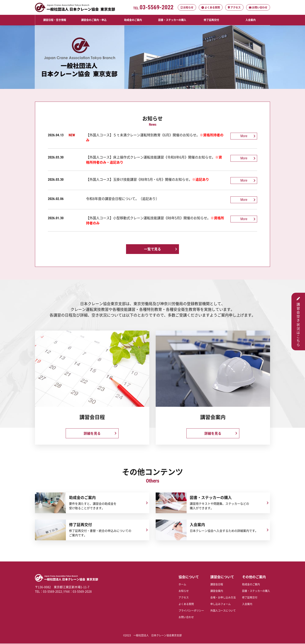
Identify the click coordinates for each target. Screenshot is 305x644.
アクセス (234, 7)
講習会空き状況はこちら (298, 321)
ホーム (182, 585)
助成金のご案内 (133, 20)
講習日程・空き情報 (55, 20)
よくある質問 (211, 7)
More (245, 136)
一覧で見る (152, 248)
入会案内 (250, 20)
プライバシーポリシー (191, 611)
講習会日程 (217, 585)
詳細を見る (92, 433)
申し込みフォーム (220, 604)
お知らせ (187, 7)
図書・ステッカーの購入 (172, 20)
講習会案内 (217, 591)
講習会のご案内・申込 (94, 20)
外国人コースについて (223, 611)
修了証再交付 (211, 20)
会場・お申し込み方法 (223, 598)
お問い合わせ (258, 7)
